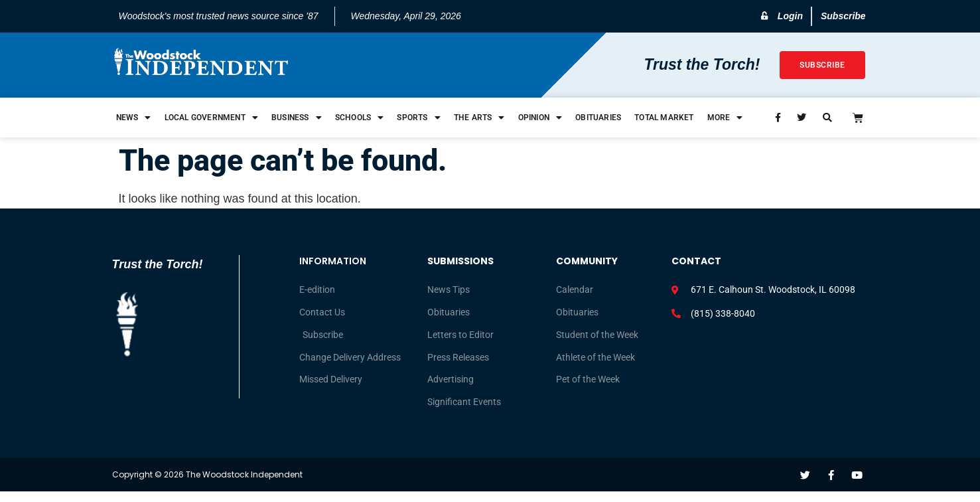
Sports (418, 118)
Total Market (664, 118)
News (134, 118)
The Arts (479, 118)
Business (297, 118)
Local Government (211, 118)
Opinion (540, 118)
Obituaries (598, 118)
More (725, 118)
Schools (360, 118)
